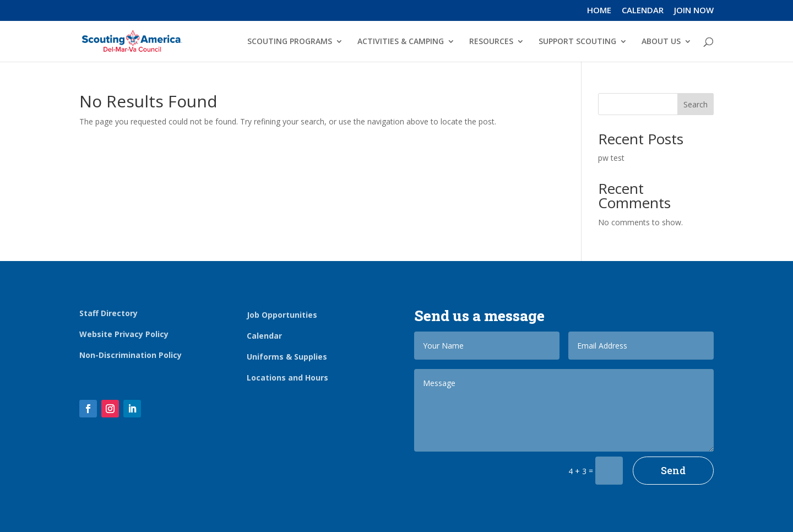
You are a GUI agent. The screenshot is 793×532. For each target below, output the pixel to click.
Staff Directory (108, 313)
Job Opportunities (282, 315)
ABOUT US (661, 42)
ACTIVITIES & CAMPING (401, 42)
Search (696, 104)
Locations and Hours (287, 378)
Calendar (264, 336)
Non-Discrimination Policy (131, 355)
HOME (599, 11)
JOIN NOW (694, 11)
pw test (611, 158)
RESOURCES (491, 42)
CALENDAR (643, 11)
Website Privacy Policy (124, 334)
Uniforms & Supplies (287, 357)
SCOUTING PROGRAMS (290, 42)
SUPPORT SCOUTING (577, 42)
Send (673, 470)
